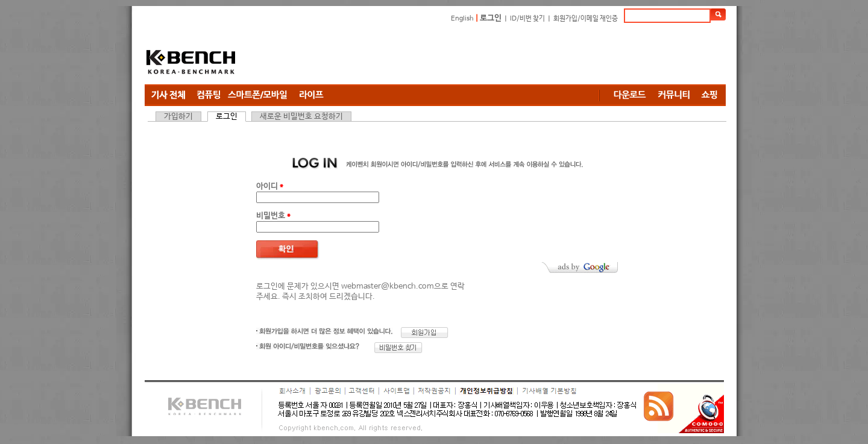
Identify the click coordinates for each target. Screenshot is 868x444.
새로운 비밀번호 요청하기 (301, 117)
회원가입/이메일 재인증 (586, 19)
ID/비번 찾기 (527, 19)
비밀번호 (273, 216)
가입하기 (178, 117)
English (462, 19)
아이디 (270, 186)
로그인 (491, 18)
